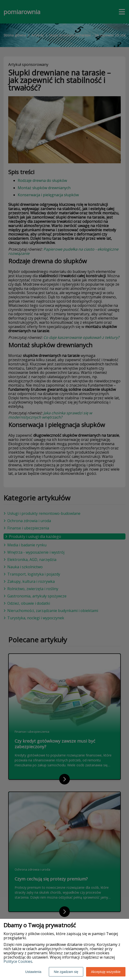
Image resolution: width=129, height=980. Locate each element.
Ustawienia (33, 972)
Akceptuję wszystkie (106, 972)
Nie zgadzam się (66, 972)
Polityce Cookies (18, 961)
